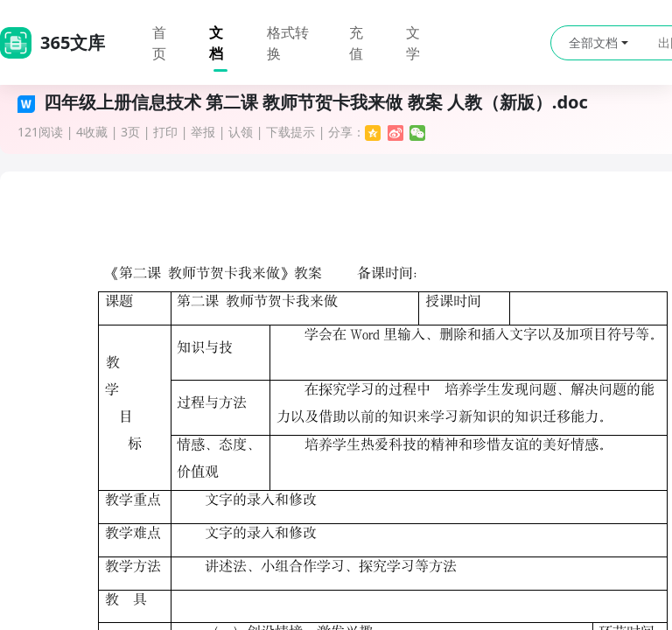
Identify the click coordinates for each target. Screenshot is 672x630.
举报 (203, 132)
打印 (165, 132)
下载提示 (290, 132)
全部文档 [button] (598, 42)
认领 (241, 132)
